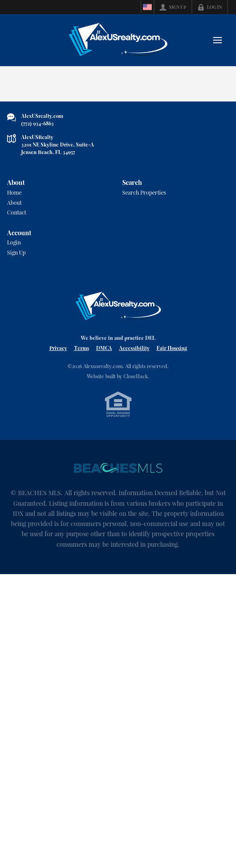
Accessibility (134, 358)
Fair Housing (172, 358)
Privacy (58, 358)
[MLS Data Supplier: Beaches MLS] (118, 479)
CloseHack (136, 386)
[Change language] (147, 7)
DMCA (104, 358)
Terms (82, 358)
